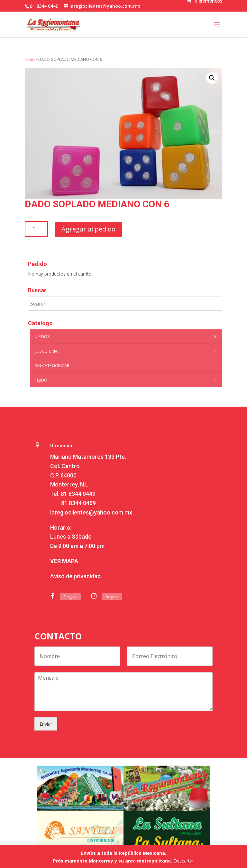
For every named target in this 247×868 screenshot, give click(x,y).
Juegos (127, 336)
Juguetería (127, 351)
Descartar (184, 861)
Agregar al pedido (88, 229)
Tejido (127, 380)
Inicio (30, 59)
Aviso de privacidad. (76, 576)
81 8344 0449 (78, 494)
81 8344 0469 (78, 503)
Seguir (70, 596)
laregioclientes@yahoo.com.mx (91, 512)
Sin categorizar (52, 365)
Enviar (46, 724)
